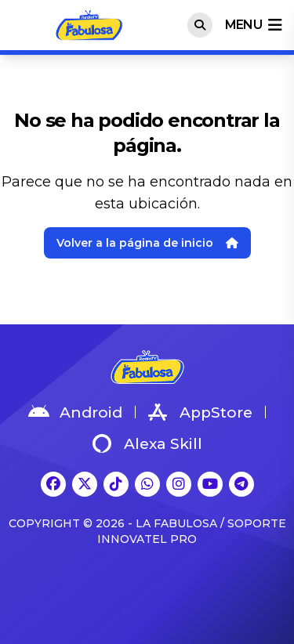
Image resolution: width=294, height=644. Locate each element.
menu (253, 25)
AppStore (200, 412)
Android (75, 412)
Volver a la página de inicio (147, 243)
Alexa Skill (147, 443)
